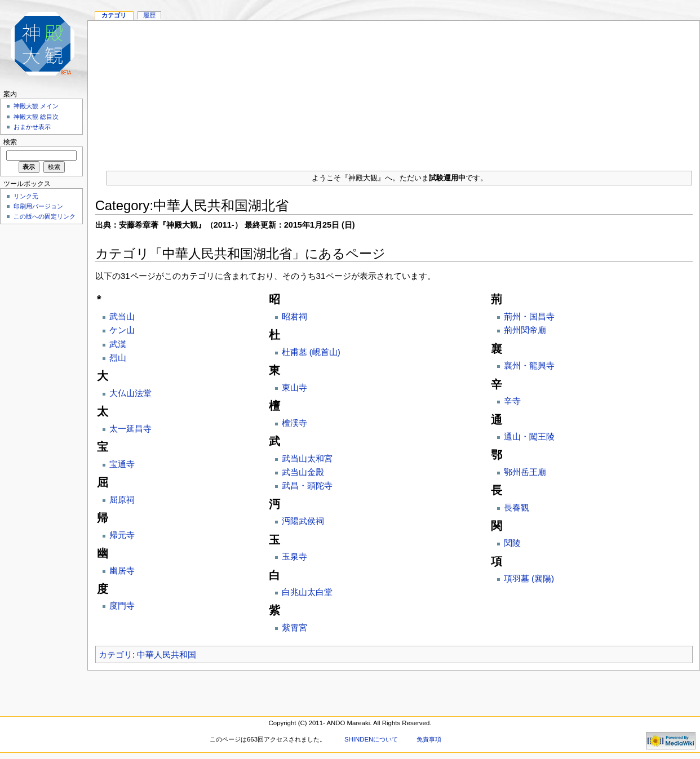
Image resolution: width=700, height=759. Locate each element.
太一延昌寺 (130, 429)
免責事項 (429, 739)
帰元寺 (122, 535)
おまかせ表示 (32, 127)
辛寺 (512, 401)
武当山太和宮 (307, 458)
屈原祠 (122, 500)
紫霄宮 (294, 627)
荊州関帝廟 (525, 330)
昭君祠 (294, 316)
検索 (10, 142)
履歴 (149, 15)
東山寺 (294, 387)
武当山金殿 (303, 472)
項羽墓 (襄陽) (529, 578)
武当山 (122, 316)
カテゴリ (116, 654)
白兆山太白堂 (307, 592)
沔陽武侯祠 (303, 521)
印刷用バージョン (38, 206)
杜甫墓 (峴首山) (311, 352)
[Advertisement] (394, 91)
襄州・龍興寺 (529, 365)
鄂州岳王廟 (525, 472)
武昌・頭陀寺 (307, 485)
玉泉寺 (294, 556)
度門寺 (122, 605)
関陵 (512, 543)
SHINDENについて (371, 739)
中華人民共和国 (167, 654)
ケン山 (122, 330)
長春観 (517, 507)
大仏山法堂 (130, 393)
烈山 (118, 358)
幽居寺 (122, 571)
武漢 (118, 344)
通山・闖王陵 (529, 436)
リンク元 (26, 196)
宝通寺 (122, 464)
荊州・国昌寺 (529, 316)
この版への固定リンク (45, 216)
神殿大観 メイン (36, 106)
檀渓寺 (294, 423)
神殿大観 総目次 (36, 117)
